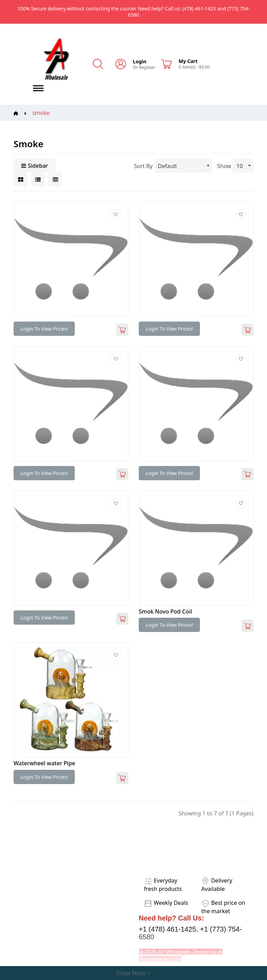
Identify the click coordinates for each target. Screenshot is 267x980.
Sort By (143, 166)
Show (224, 166)
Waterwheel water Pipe (44, 763)
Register (147, 67)
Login (140, 61)
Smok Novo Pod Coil (165, 611)
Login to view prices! (44, 329)
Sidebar (35, 166)
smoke (41, 113)
